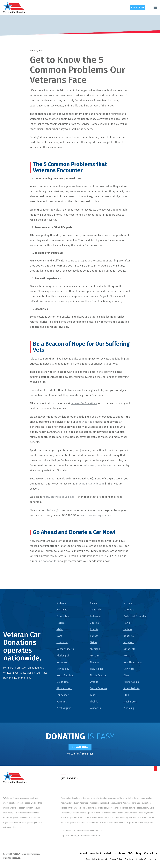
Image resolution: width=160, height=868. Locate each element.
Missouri (95, 656)
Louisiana (62, 642)
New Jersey (63, 669)
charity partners (85, 422)
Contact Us (150, 854)
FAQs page (53, 510)
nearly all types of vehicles (58, 497)
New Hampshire (133, 662)
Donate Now (137, 7)
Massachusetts (65, 649)
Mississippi (63, 656)
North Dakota (98, 675)
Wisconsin (96, 708)
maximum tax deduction (90, 484)
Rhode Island (64, 688)
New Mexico (97, 669)
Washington (130, 702)
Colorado (129, 610)
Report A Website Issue (146, 860)
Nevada (94, 662)
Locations (119, 854)
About (84, 854)
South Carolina (99, 688)
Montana (129, 656)
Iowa (59, 636)
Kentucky (129, 636)
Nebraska (62, 662)
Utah (126, 695)
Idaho (60, 629)
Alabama (62, 603)
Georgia (94, 623)
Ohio (126, 675)
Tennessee (63, 695)
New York (129, 669)
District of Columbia (135, 616)
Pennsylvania (131, 682)
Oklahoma (63, 682)
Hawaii (127, 623)
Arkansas (62, 610)
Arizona (128, 603)
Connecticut (63, 616)
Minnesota (129, 649)
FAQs (131, 854)
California (95, 610)
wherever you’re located (98, 465)
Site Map (129, 860)
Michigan (95, 649)
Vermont (62, 702)
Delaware (95, 616)
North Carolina (65, 675)
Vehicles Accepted (100, 854)
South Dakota (131, 688)
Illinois (94, 629)
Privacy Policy (116, 860)
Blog (139, 854)
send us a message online (96, 515)
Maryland (129, 642)
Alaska (94, 603)
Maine (93, 642)
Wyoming (129, 708)
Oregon (94, 682)
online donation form (47, 561)
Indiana (128, 629)
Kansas (94, 636)
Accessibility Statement (96, 860)
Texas (93, 695)
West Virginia (64, 708)
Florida (61, 623)
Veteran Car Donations (84, 403)
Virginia (94, 702)
